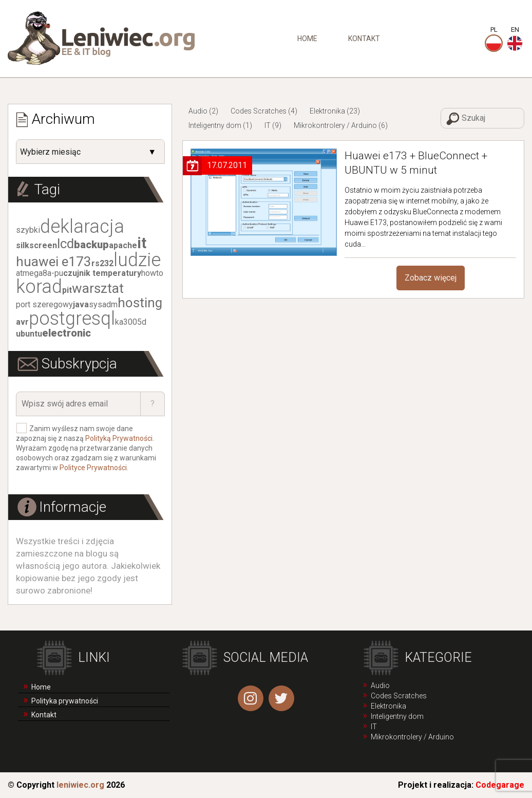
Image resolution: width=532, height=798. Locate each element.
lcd (65, 244)
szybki (28, 230)
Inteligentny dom (215, 125)
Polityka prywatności (65, 701)
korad (39, 287)
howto (152, 273)
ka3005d (131, 322)
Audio (198, 111)
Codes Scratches (259, 111)
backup (91, 245)
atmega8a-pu (40, 273)
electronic (66, 333)
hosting (140, 303)
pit (67, 290)
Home (307, 39)
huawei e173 (54, 262)
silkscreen (36, 245)
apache (123, 245)
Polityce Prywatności (93, 468)
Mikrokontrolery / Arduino (335, 125)
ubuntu (29, 334)
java (81, 304)
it (142, 243)
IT (268, 125)
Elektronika (327, 111)
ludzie (137, 260)
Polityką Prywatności (119, 438)
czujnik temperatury (102, 273)
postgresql (72, 319)
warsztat (98, 288)
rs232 (102, 263)
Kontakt (364, 39)
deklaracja (82, 227)
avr (22, 322)
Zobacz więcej (431, 278)
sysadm (103, 304)
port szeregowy (44, 304)
